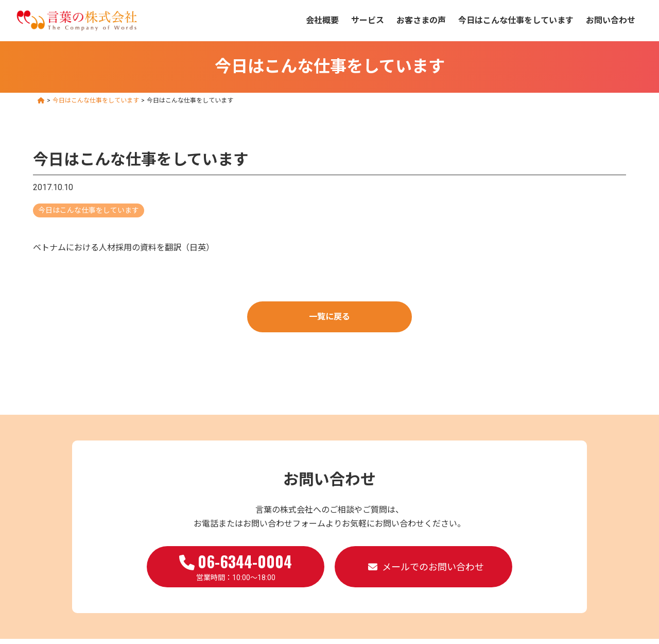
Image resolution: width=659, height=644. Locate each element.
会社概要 (322, 20)
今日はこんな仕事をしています (516, 20)
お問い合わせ (611, 20)
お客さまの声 (421, 20)
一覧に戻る (329, 317)
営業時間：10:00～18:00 (236, 566)
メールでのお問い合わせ (433, 567)
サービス (368, 20)
